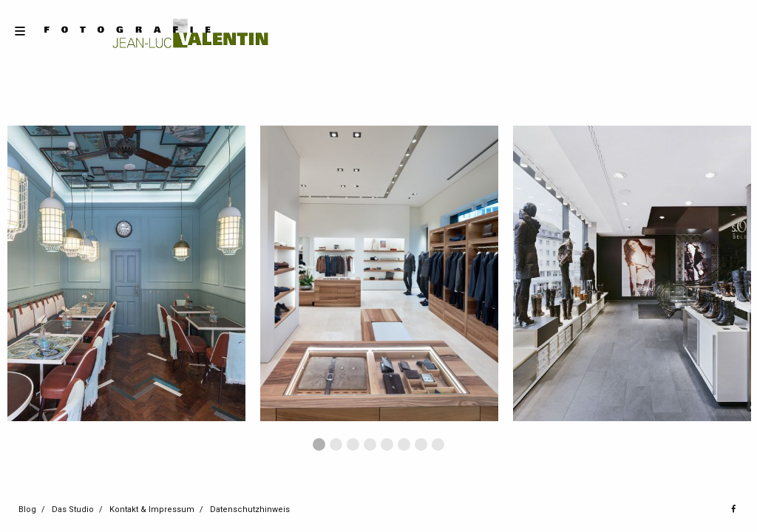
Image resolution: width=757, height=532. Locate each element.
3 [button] (353, 444)
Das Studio (73, 509)
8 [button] (438, 444)
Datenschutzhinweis (250, 509)
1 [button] (319, 444)
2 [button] (336, 444)
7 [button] (421, 444)
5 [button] (387, 444)
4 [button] (370, 444)
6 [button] (404, 444)
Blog (27, 509)
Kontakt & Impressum (152, 509)
